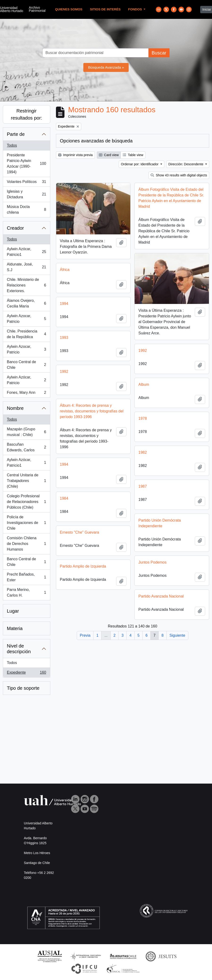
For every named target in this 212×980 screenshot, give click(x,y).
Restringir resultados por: (26, 114)
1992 (143, 354)
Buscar (159, 53)
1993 (64, 335)
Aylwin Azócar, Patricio (26, 380)
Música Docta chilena (26, 210)
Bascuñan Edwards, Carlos (26, 447)
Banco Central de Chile (26, 365)
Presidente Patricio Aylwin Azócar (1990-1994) (26, 164)
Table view (133, 155)
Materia (15, 628)
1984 (64, 502)
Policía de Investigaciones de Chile (26, 523)
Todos (12, 145)
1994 (64, 301)
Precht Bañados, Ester (26, 577)
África (65, 268)
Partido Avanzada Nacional (161, 600)
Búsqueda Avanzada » (106, 67)
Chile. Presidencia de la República (26, 334)
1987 (143, 490)
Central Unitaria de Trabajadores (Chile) (26, 481)
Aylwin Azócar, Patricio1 (26, 252)
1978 (143, 422)
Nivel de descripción (19, 649)
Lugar (13, 611)
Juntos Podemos (152, 566)
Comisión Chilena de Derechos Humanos (26, 544)
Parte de (16, 134)
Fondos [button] (136, 9)
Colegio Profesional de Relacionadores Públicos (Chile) (26, 502)
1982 (143, 456)
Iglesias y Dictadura (26, 194)
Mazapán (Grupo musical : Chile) (26, 432)
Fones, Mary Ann (26, 394)
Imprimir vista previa (75, 155)
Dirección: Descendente (186, 164)
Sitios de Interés (105, 9)
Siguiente (177, 635)
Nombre (15, 408)
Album (144, 388)
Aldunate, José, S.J (26, 267)
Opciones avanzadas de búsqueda (96, 141)
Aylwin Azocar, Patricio (26, 319)
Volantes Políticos (26, 183)
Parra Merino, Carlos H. (26, 592)
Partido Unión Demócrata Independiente (160, 526)
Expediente (26, 673)
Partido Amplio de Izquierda (83, 570)
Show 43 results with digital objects (179, 175)
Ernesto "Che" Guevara (80, 536)
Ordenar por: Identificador (140, 164)
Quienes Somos (69, 9)
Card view (109, 155)
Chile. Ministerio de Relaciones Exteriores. (26, 285)
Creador (15, 228)
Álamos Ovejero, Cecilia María (26, 303)
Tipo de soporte (23, 688)
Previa (85, 635)
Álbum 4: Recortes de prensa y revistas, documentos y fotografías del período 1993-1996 (92, 409)
